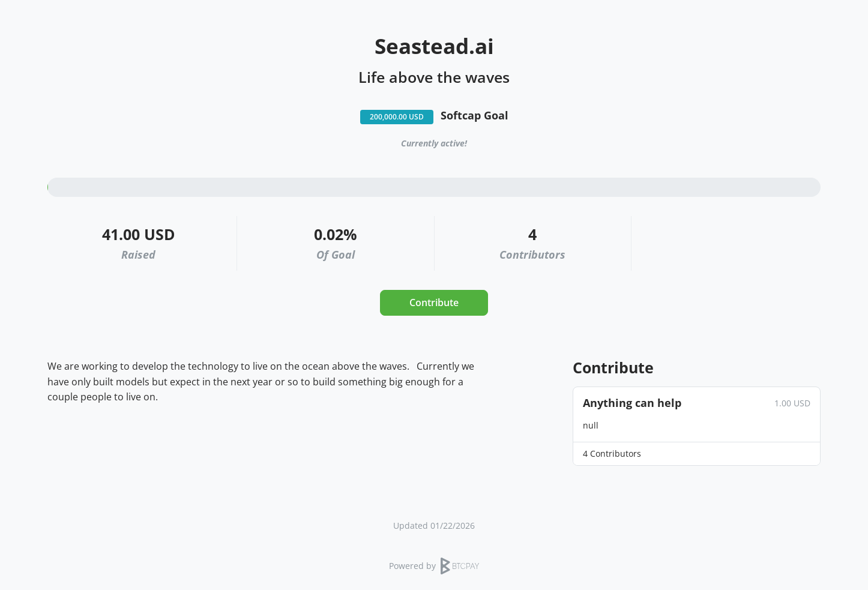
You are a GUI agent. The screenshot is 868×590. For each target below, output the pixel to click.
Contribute (434, 303)
